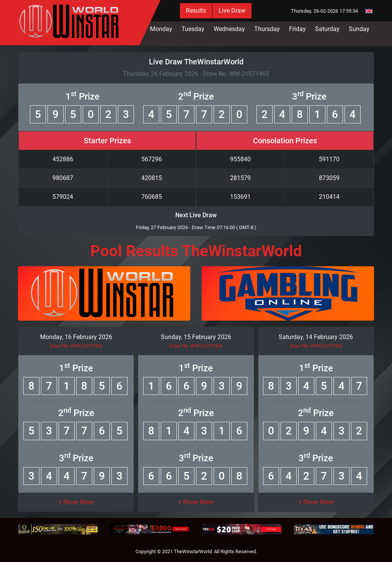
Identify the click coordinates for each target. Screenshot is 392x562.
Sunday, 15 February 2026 (196, 337)
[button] (76, 502)
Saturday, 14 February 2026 (316, 337)
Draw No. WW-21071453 (316, 346)
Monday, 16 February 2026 (76, 337)
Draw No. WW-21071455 (76, 346)
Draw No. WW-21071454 (196, 346)
